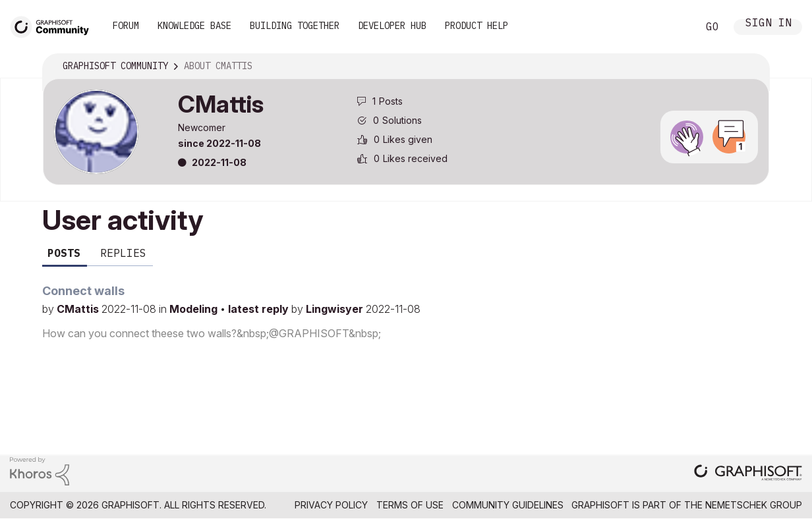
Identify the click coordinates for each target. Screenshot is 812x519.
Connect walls (83, 291)
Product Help (477, 26)
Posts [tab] (64, 253)
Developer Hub (392, 26)
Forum (126, 26)
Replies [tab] (123, 253)
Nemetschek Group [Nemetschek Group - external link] (754, 505)
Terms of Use (410, 505)
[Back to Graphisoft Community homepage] (54, 25)
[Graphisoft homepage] (748, 474)
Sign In (768, 24)
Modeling (195, 309)
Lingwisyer (336, 309)
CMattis (79, 309)
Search (673, 27)
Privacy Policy (331, 505)
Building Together (295, 26)
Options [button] (751, 67)
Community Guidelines (508, 505)
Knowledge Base (194, 26)
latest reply (260, 309)
